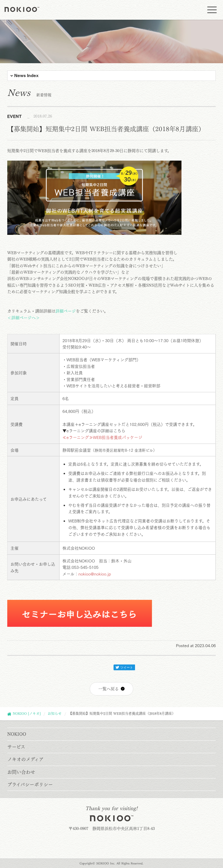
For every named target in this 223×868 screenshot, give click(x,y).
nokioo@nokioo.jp (95, 574)
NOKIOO (17, 734)
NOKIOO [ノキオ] (27, 713)
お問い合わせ (21, 772)
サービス (16, 747)
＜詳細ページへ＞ (24, 318)
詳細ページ (66, 311)
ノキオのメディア (25, 759)
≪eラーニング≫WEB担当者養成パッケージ (102, 437)
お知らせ (55, 713)
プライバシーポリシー (30, 785)
